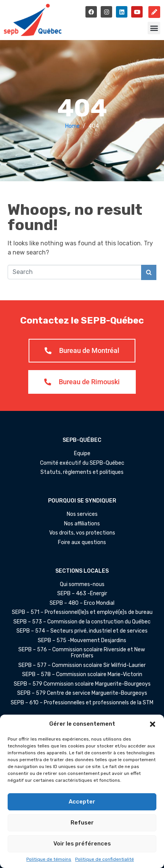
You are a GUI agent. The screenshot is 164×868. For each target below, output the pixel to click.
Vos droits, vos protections (82, 533)
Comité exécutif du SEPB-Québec (82, 463)
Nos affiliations (82, 524)
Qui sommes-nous (82, 585)
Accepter (82, 802)
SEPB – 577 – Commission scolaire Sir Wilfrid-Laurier (82, 665)
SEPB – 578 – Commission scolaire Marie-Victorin (82, 675)
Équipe (82, 454)
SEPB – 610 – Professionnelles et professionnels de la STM (82, 703)
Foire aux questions (82, 543)
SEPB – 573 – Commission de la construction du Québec (82, 622)
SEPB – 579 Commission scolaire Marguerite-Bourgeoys (82, 684)
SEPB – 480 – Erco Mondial (82, 603)
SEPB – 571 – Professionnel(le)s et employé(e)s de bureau (82, 612)
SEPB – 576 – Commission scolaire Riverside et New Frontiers (82, 653)
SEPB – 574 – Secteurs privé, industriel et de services (82, 631)
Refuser (82, 823)
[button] (153, 724)
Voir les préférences (82, 844)
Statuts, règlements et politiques (82, 472)
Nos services (82, 514)
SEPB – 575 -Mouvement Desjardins (82, 641)
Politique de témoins (49, 859)
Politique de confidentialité (105, 859)
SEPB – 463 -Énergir (82, 594)
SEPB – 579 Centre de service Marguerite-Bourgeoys (82, 693)
